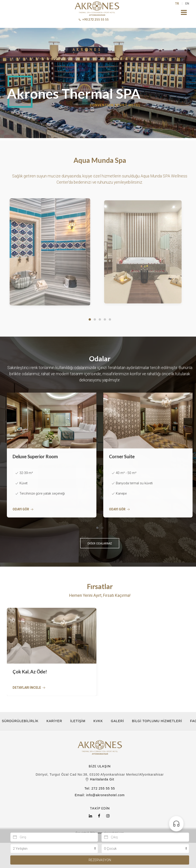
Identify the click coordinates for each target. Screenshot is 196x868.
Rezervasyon (100, 860)
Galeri (117, 721)
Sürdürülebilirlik (20, 721)
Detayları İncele (29, 688)
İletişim (78, 721)
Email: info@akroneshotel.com (100, 795)
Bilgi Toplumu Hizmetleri (157, 721)
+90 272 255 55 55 (94, 19)
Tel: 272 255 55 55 (100, 788)
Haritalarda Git (100, 779)
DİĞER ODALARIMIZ (100, 543)
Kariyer (54, 721)
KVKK (98, 721)
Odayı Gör (23, 509)
